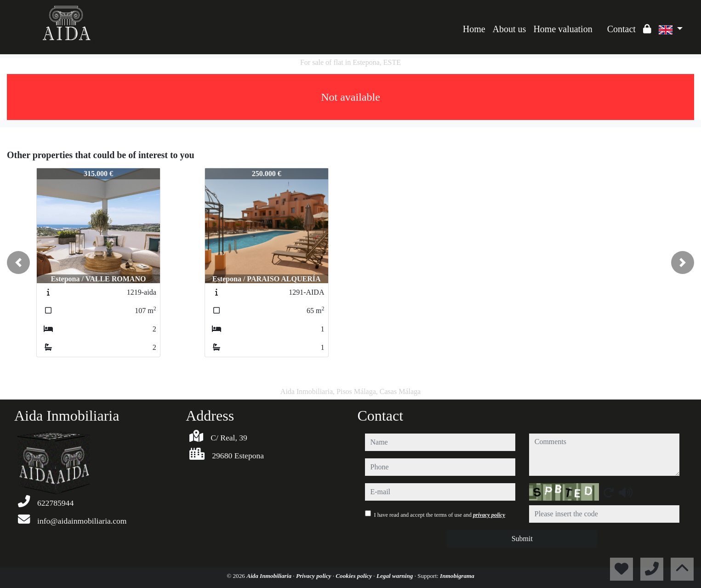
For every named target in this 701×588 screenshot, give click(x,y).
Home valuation (563, 29)
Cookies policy (354, 576)
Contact (621, 29)
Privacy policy (314, 576)
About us (510, 29)
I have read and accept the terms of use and (440, 515)
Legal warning (396, 576)
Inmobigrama (457, 576)
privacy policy (489, 515)
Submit (522, 539)
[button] (18, 263)
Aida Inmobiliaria (270, 576)
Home (474, 29)
